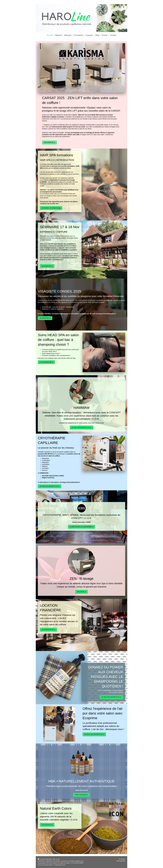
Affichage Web (121, 861)
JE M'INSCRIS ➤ (47, 266)
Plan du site (56, 859)
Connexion (122, 859)
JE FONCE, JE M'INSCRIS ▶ (51, 208)
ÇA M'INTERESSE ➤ (46, 362)
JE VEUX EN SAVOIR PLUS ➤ (81, 427)
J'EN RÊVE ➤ (81, 592)
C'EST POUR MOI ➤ (81, 795)
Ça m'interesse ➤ (47, 825)
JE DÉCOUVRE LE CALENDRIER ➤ (82, 527)
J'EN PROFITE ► (49, 142)
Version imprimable (45, 859)
